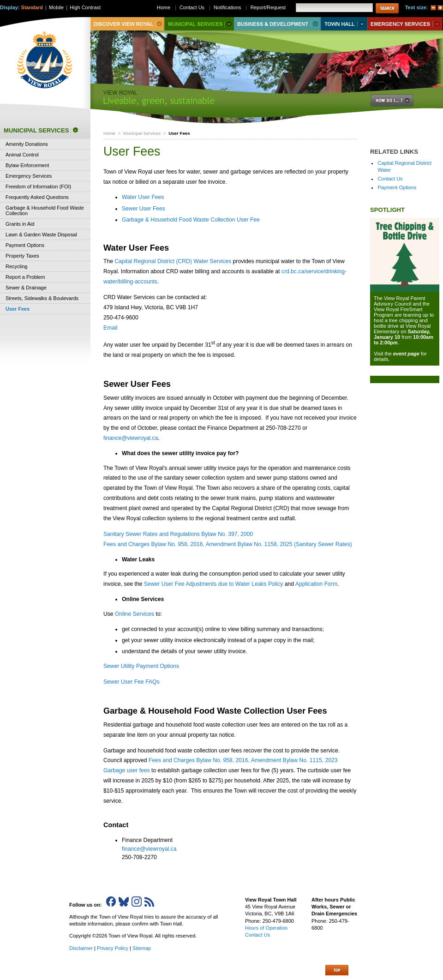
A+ (440, 8)
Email (110, 328)
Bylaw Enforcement (27, 165)
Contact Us (390, 179)
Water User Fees (143, 197)
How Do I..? (397, 100)
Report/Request (268, 7)
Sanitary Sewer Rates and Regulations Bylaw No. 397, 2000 (178, 534)
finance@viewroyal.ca (131, 438)
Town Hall (344, 24)
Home (109, 133)
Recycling (16, 266)
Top (337, 970)
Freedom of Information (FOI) (38, 186)
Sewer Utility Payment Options (141, 666)
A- (433, 8)
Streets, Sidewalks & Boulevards (42, 298)
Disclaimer (81, 948)
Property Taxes (22, 256)
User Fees (18, 309)
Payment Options (397, 187)
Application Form (316, 584)
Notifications (227, 7)
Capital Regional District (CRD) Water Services (173, 261)
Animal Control (22, 155)
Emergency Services (29, 176)
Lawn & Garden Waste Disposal (41, 234)
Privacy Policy (113, 948)
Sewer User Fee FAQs (132, 682)
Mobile (56, 7)
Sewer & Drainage (26, 288)
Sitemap (142, 948)
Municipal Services (142, 133)
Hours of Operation (266, 928)
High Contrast (85, 7)
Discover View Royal (127, 24)
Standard (32, 7)
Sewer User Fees (144, 209)
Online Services (135, 614)
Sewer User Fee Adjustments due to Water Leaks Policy (214, 584)
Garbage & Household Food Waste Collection (45, 210)
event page (406, 354)
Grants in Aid (20, 224)
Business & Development (277, 24)
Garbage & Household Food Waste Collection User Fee (191, 220)
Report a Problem (25, 277)
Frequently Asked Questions (37, 197)
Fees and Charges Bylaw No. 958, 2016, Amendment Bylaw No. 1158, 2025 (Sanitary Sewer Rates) (228, 544)
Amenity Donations (27, 144)
